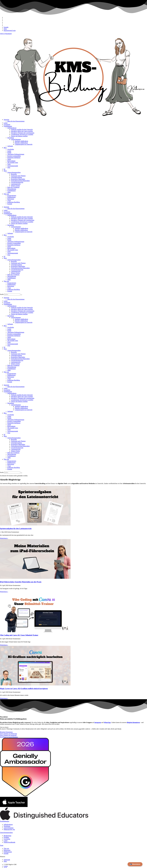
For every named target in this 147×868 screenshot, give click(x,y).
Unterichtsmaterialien (6, 833)
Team (2, 845)
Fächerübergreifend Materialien (20, 181)
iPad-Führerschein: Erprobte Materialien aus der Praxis (21, 582)
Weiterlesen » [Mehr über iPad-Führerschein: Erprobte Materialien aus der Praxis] (4, 592)
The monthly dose (13, 163)
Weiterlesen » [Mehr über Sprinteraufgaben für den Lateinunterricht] (4, 538)
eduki (9, 192)
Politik (9, 153)
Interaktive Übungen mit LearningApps (23, 133)
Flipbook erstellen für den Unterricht (22, 129)
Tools (9, 164)
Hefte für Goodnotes (13, 187)
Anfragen (10, 146)
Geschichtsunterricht (17, 182)
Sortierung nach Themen (18, 176)
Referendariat (11, 161)
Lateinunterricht (16, 184)
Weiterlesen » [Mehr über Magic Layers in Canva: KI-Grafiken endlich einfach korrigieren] (4, 698)
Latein (6, 123)
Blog (5, 148)
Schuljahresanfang (16, 177)
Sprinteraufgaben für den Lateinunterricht (16, 529)
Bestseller (14, 174)
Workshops (11, 138)
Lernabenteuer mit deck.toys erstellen (22, 134)
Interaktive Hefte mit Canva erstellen (22, 131)
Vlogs (9, 200)
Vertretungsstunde (13, 166)
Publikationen (11, 197)
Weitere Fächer (15, 186)
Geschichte (7, 125)
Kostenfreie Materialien (18, 179)
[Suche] (21, 295)
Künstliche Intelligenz (14, 158)
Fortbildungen (8, 126)
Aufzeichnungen (16, 139)
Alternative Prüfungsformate (16, 154)
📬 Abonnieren (135, 864)
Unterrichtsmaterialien (14, 172)
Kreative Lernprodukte (14, 156)
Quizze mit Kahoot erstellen (19, 136)
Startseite (6, 120)
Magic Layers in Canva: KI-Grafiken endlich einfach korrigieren (24, 689)
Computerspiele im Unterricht (24, 144)
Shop (5, 171)
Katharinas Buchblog (14, 202)
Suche (2, 294)
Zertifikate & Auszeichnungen (9, 737)
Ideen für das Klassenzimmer (16, 121)
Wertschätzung (12, 189)
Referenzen (11, 199)
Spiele (9, 159)
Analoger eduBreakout (21, 141)
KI (4, 169)
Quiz (9, 167)
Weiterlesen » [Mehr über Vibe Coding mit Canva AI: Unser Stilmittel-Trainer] (4, 645)
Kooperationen (12, 196)
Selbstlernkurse (12, 128)
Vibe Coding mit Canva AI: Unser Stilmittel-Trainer (19, 635)
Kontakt (10, 204)
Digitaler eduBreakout (21, 143)
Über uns (6, 194)
